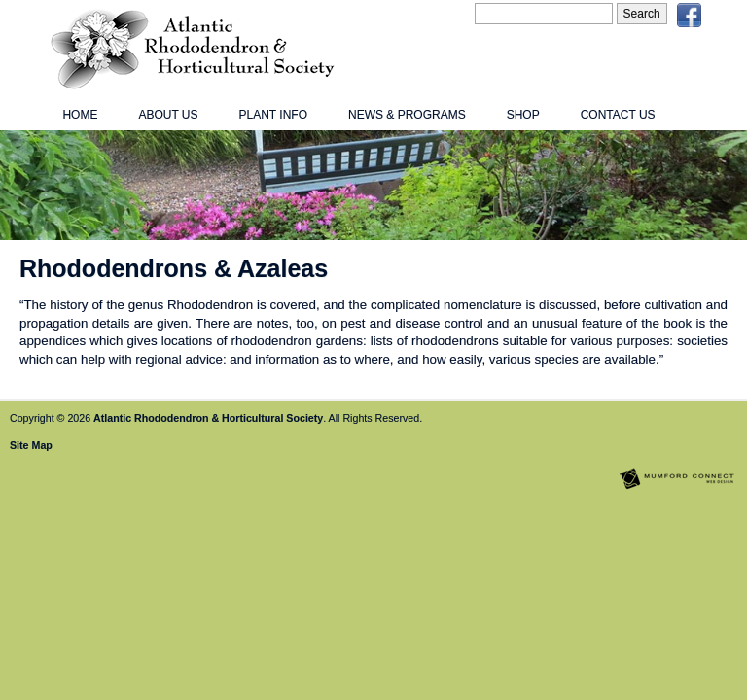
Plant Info (273, 115)
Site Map (31, 445)
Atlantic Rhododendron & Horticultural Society (208, 418)
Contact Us (618, 115)
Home (80, 115)
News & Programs (407, 115)
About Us (168, 115)
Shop (523, 115)
